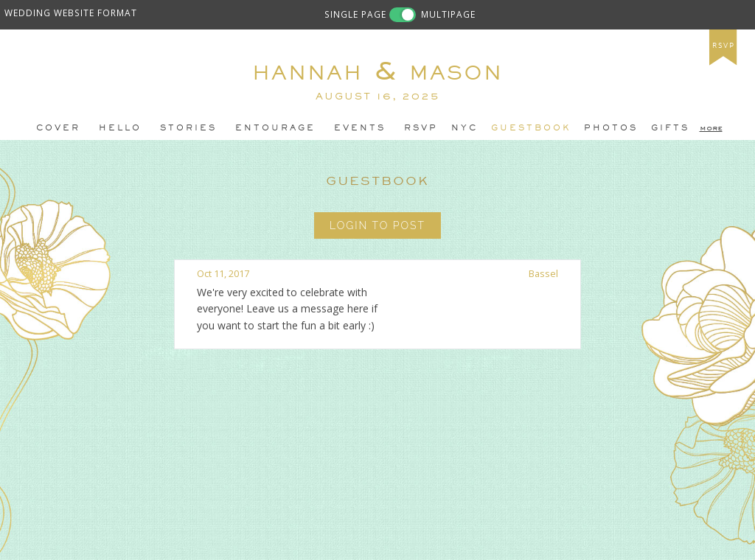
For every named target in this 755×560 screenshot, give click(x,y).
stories (188, 127)
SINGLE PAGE (355, 14)
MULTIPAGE (448, 14)
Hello (120, 127)
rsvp (724, 46)
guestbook (531, 127)
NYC (465, 127)
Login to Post (377, 225)
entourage (275, 127)
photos (611, 127)
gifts (670, 127)
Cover (58, 127)
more (711, 127)
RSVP (421, 127)
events (360, 127)
